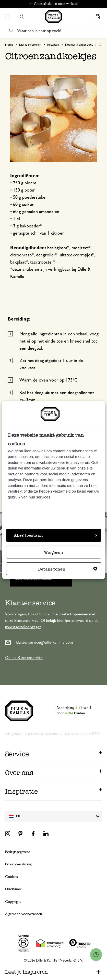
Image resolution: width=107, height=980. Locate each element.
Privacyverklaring (18, 864)
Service (17, 754)
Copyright (13, 902)
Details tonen (68, 569)
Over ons (19, 773)
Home (9, 45)
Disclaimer (13, 889)
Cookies (11, 877)
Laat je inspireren (30, 45)
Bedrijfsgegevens (18, 852)
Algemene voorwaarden (24, 914)
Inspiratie (21, 791)
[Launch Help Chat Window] (96, 955)
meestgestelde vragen (23, 627)
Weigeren (53, 552)
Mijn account (21, 17)
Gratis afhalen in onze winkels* (56, 4)
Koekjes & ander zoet (79, 45)
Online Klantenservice (24, 658)
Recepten (53, 45)
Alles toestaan (55, 535)
